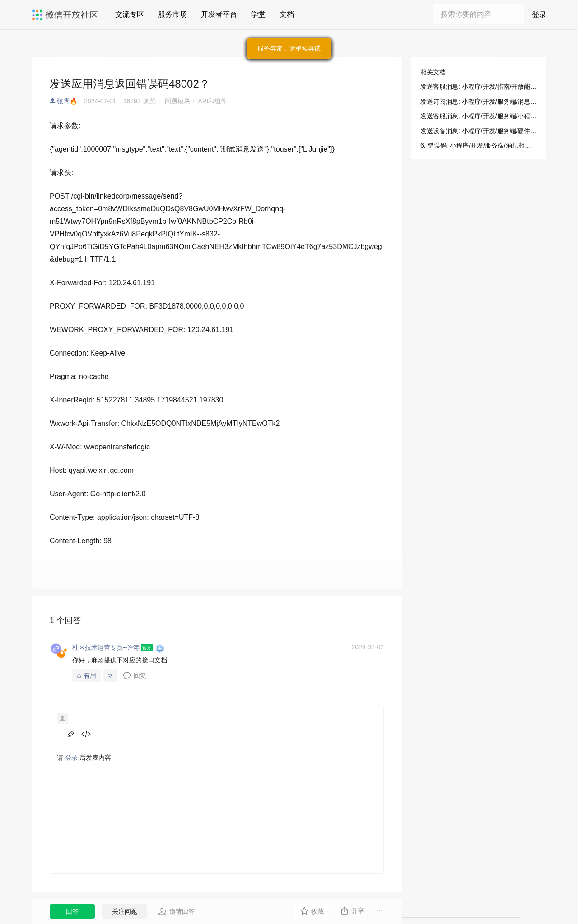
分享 (352, 910)
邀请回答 (176, 911)
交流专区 (130, 14)
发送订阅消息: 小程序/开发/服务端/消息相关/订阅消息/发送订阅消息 (479, 102)
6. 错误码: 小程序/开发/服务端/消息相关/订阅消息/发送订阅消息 (479, 145)
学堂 (258, 14)
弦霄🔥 (67, 101)
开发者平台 (219, 14)
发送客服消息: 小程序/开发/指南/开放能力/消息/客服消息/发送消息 (479, 87)
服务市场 (172, 14)
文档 (287, 14)
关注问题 (125, 911)
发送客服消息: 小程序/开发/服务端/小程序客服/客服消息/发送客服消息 (479, 116)
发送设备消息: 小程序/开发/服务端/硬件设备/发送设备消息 (479, 131)
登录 (539, 15)
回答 (72, 911)
